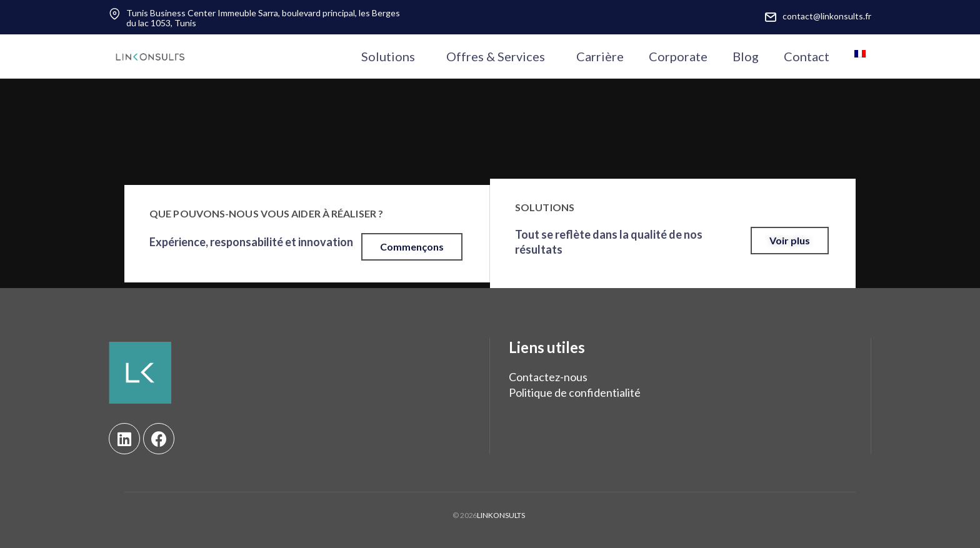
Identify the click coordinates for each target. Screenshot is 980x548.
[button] (412, 247)
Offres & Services (496, 56)
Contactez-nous (548, 377)
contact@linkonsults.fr (827, 16)
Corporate (678, 56)
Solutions (388, 56)
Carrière (600, 56)
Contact (807, 56)
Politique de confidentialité (575, 392)
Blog (746, 56)
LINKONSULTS (501, 515)
